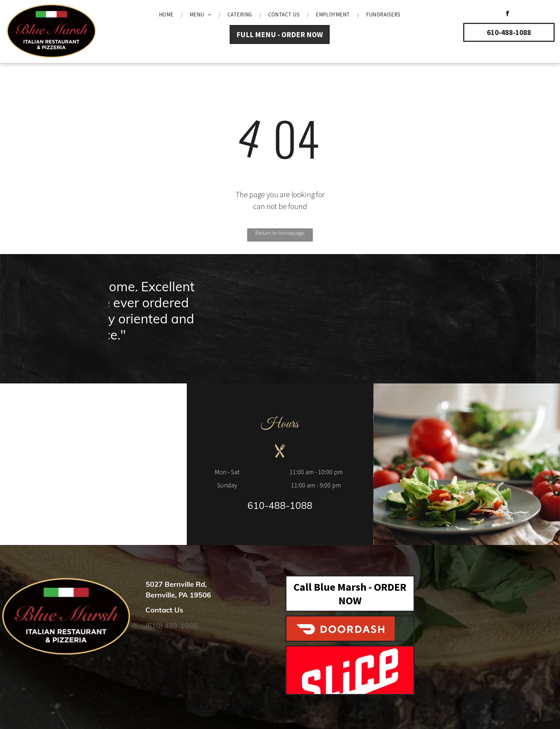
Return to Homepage (280, 233)
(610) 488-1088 (171, 626)
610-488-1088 (280, 505)
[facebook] (507, 14)
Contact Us (164, 610)
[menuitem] (167, 15)
